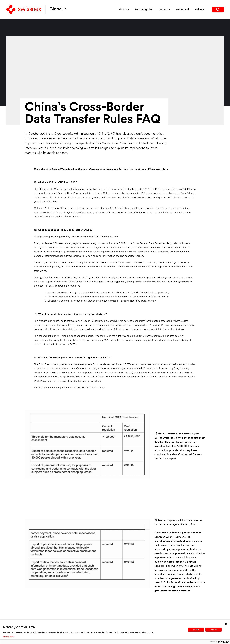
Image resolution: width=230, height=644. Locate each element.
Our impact (182, 9)
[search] (218, 9)
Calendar (200, 9)
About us (124, 9)
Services (165, 9)
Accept (196, 630)
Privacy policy (9, 637)
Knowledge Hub (144, 9)
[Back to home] (24, 10)
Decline (214, 630)
